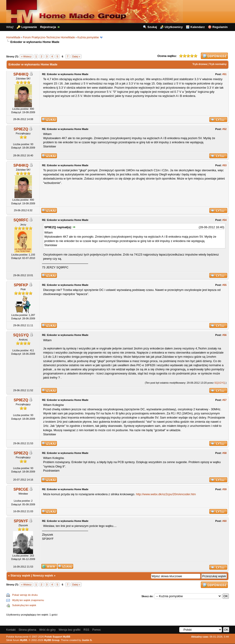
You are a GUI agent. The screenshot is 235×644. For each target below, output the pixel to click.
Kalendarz (198, 27)
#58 (224, 453)
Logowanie (29, 27)
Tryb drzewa (200, 64)
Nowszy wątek (43, 575)
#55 (224, 285)
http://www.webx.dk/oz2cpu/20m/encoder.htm (166, 494)
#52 (224, 129)
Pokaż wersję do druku (25, 595)
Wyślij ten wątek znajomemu (28, 600)
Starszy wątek (20, 575)
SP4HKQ (21, 74)
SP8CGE (21, 489)
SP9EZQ (21, 129)
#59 (224, 489)
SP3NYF (21, 521)
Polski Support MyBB (57, 637)
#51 (224, 74)
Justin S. (87, 640)
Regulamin (220, 27)
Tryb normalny (218, 64)
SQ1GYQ (21, 335)
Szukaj (152, 27)
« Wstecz (26, 56)
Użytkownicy (174, 27)
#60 (224, 521)
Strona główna (27, 630)
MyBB (24, 640)
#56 (224, 335)
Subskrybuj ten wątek (24, 605)
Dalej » (76, 56)
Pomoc (97, 630)
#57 (224, 400)
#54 (224, 220)
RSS (86, 630)
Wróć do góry (47, 630)
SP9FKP (21, 285)
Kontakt (11, 630)
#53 (224, 165)
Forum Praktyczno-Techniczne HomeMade (49, 37)
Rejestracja (48, 27)
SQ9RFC (21, 220)
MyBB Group (52, 640)
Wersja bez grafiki (70, 630)
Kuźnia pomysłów (88, 37)
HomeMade (13, 37)
